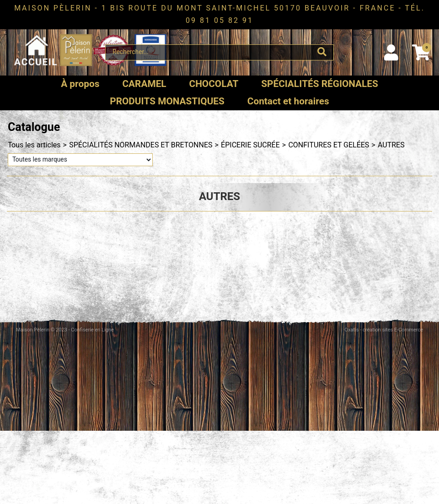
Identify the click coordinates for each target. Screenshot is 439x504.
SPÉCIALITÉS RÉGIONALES (320, 84)
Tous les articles (34, 145)
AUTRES (391, 145)
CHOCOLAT (214, 84)
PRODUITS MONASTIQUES (167, 101)
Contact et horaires (288, 101)
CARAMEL (144, 84)
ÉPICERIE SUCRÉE (250, 145)
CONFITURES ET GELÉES (329, 145)
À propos (80, 84)
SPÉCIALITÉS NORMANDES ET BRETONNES (141, 145)
